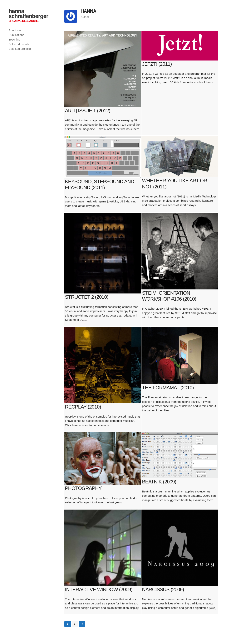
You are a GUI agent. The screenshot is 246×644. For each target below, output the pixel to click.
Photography (83, 488)
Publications (16, 35)
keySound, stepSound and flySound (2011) (100, 184)
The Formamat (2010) (168, 388)
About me (15, 30)
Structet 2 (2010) (87, 297)
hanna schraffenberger (28, 14)
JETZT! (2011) (157, 64)
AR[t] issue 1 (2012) (88, 111)
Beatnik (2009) (159, 482)
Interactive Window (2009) (99, 589)
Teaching (14, 39)
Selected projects (20, 49)
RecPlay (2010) (83, 407)
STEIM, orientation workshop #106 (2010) (169, 296)
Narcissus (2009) (163, 589)
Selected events (19, 44)
